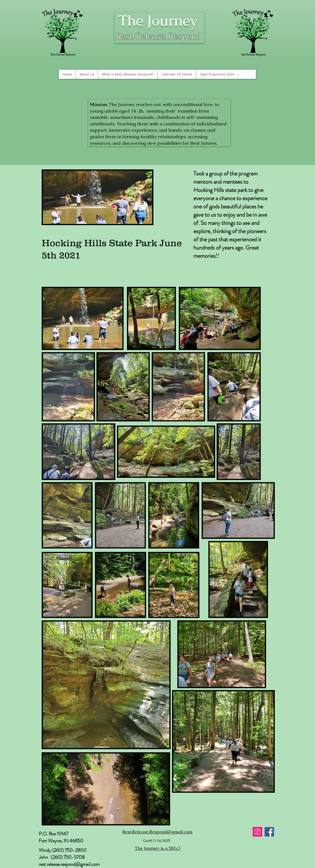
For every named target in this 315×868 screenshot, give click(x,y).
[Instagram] (257, 832)
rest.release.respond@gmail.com (69, 864)
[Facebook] (269, 832)
